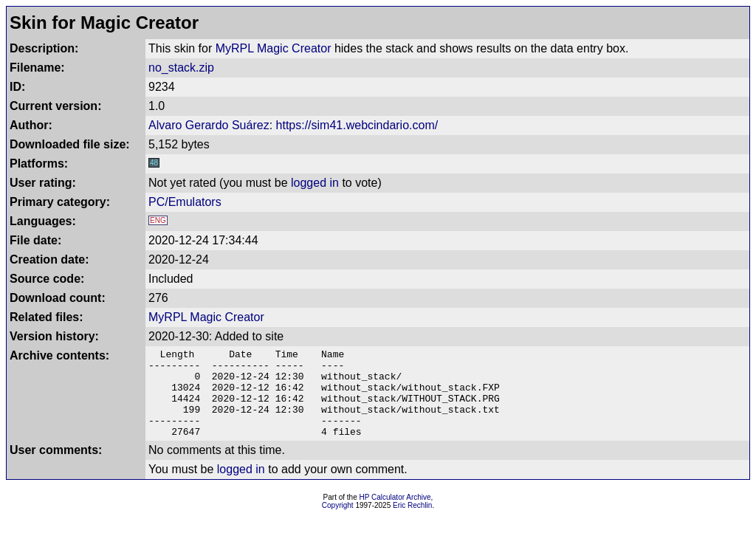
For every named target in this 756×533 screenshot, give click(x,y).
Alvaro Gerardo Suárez (209, 125)
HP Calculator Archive (395, 515)
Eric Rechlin (412, 523)
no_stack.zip (181, 68)
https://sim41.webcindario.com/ (357, 125)
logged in (315, 183)
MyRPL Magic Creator (274, 48)
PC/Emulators (185, 202)
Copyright (338, 523)
